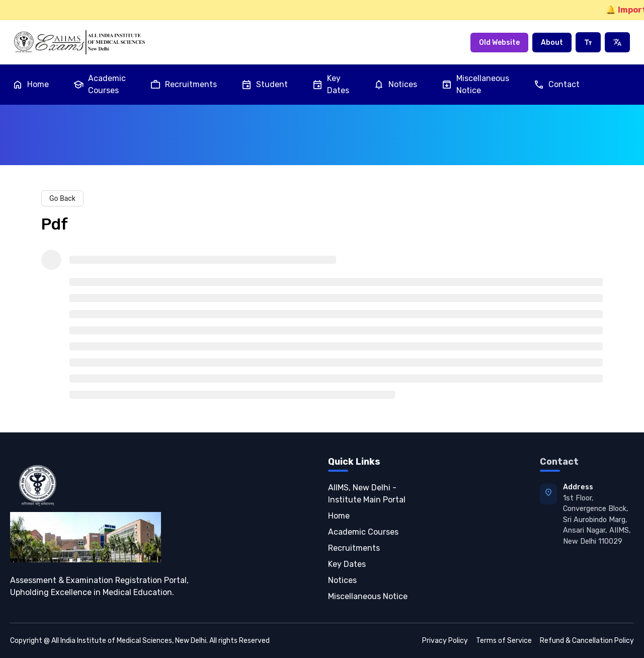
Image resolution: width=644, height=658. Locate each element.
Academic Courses (99, 84)
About (552, 43)
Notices (395, 85)
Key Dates (331, 84)
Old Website (499, 43)
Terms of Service (504, 641)
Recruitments (183, 85)
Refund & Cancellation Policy (587, 641)
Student (264, 85)
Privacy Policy (445, 641)
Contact (556, 85)
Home (30, 85)
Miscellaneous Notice (475, 84)
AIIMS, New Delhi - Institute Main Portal (367, 494)
